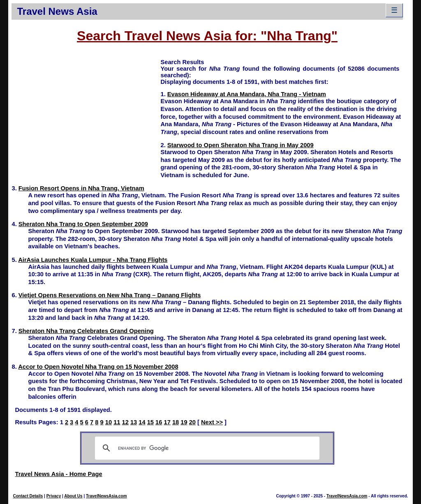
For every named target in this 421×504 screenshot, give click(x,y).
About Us (73, 496)
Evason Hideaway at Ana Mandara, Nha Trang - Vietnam (247, 94)
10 (109, 422)
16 (159, 422)
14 (142, 422)
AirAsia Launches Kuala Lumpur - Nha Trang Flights (93, 260)
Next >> (212, 422)
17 (167, 422)
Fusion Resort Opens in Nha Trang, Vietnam (81, 188)
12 (125, 422)
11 (117, 422)
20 (192, 422)
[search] (206, 448)
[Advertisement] (86, 116)
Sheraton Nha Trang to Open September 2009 (83, 224)
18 (176, 422)
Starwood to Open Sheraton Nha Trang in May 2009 (241, 145)
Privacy (54, 496)
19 (184, 422)
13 (134, 422)
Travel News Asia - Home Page (58, 474)
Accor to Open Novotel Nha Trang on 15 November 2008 (98, 367)
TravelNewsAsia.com (106, 496)
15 (150, 422)
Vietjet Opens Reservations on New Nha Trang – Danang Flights (110, 295)
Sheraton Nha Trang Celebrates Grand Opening (86, 331)
